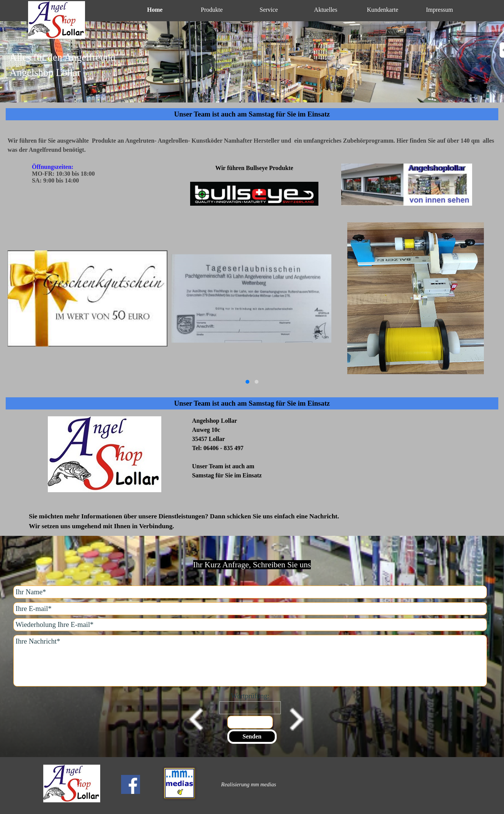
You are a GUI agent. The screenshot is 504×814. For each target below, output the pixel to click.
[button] (247, 382)
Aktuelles (325, 10)
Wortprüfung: (250, 696)
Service (269, 10)
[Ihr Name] (250, 592)
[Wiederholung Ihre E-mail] (250, 625)
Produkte (212, 10)
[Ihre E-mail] (250, 609)
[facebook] (131, 784)
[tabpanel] (252, 69)
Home (155, 10)
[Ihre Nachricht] (250, 661)
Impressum (439, 10)
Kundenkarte (383, 10)
